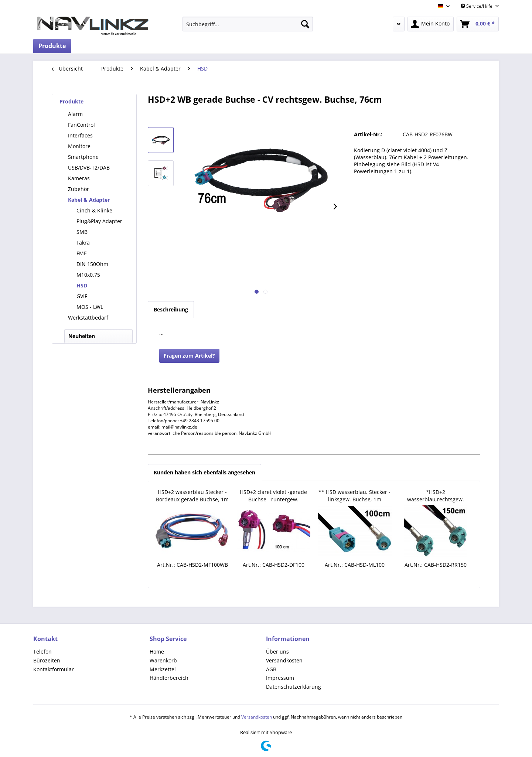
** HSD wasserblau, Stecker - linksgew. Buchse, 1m (354, 496)
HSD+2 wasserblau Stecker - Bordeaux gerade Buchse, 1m (192, 496)
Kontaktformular (54, 669)
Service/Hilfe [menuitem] (477, 6)
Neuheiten (82, 336)
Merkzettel (163, 669)
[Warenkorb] (478, 24)
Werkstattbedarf (88, 318)
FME (82, 253)
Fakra (83, 243)
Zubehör (79, 189)
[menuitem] (248, 24)
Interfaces (80, 135)
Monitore (79, 146)
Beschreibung (171, 309)
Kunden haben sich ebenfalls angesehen (204, 472)
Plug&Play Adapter (99, 221)
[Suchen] (305, 24)
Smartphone (83, 157)
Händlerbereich (169, 678)
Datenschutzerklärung (294, 687)
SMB (82, 232)
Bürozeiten (47, 660)
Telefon (42, 652)
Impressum (280, 678)
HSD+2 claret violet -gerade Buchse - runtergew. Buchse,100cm (273, 496)
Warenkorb (163, 660)
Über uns (277, 652)
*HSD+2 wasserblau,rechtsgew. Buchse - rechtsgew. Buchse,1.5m (436, 496)
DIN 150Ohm (92, 264)
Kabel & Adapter (89, 200)
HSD (82, 285)
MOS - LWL (90, 307)
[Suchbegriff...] (248, 24)
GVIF (82, 296)
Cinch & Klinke (94, 210)
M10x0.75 (88, 275)
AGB (271, 669)
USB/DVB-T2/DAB (89, 168)
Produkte (71, 101)
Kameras (79, 178)
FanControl (81, 125)
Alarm (75, 114)
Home (157, 652)
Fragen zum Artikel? (189, 356)
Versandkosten (284, 660)
